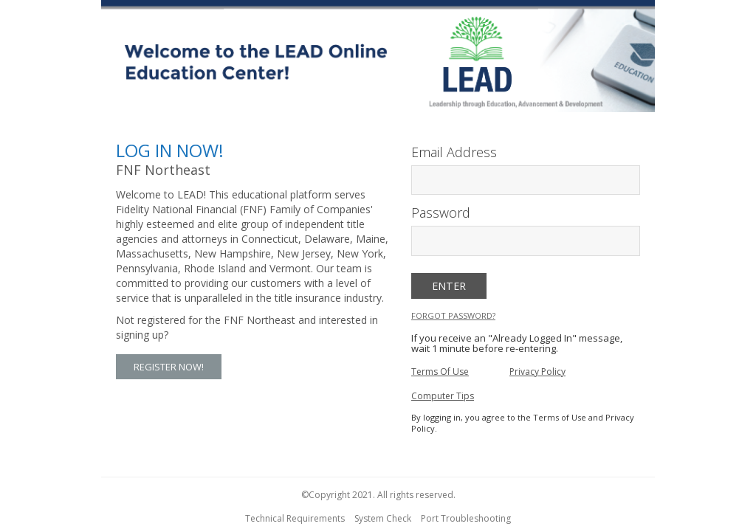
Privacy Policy (537, 372)
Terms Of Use (440, 372)
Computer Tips (443, 396)
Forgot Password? (453, 315)
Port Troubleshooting (466, 518)
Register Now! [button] (169, 367)
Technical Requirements (295, 518)
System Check (383, 518)
